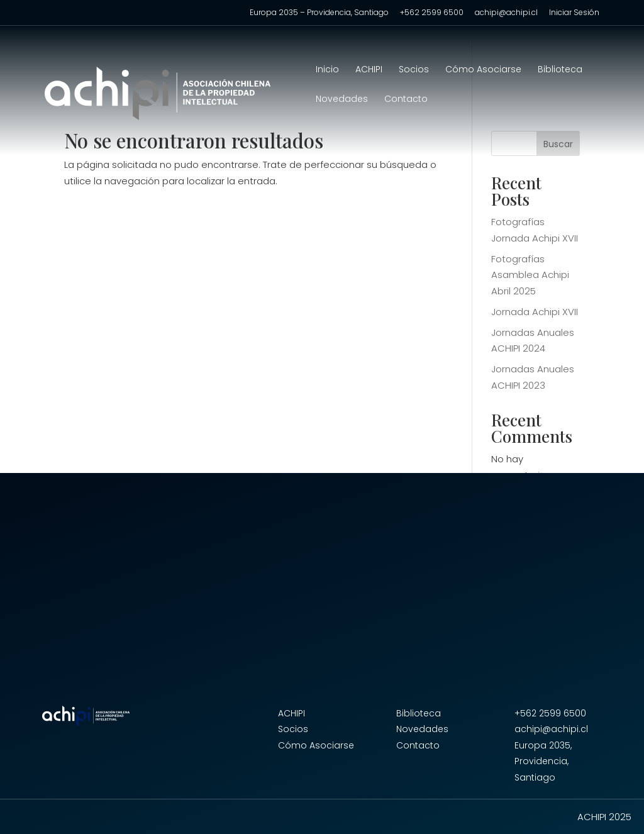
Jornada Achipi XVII (535, 312)
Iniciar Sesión (574, 13)
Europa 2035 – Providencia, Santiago (319, 13)
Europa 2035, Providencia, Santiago (543, 761)
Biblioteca (560, 70)
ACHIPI (369, 70)
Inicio (327, 70)
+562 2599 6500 (432, 13)
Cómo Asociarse (483, 70)
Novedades (342, 100)
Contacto (406, 100)
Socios (414, 70)
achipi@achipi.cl (506, 13)
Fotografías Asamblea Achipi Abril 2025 (530, 275)
